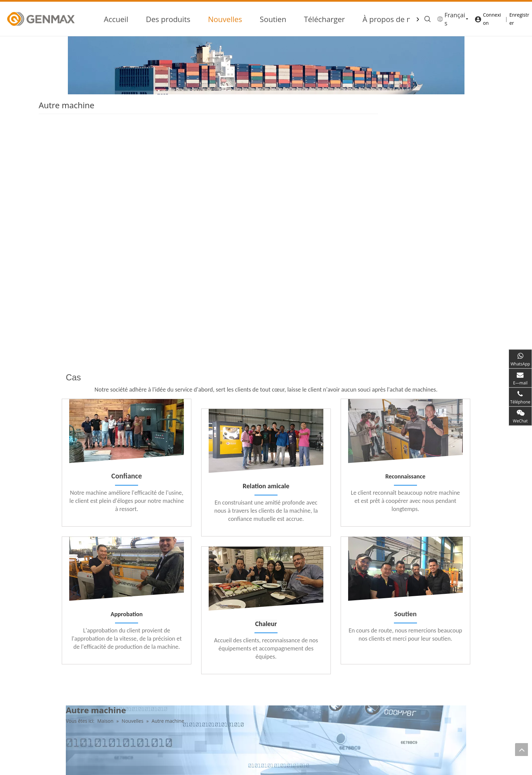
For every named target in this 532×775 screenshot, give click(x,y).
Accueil (116, 19)
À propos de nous (393, 19)
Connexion (492, 19)
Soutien (273, 19)
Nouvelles (225, 19)
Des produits (168, 19)
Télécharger (325, 19)
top (521, 750)
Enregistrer (519, 19)
